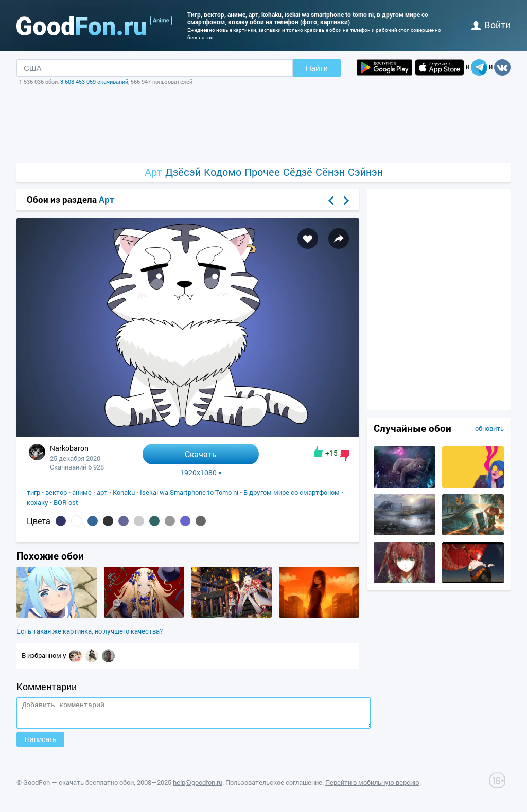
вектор (56, 492)
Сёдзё (298, 172)
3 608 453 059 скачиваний (94, 82)
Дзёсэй (183, 172)
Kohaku (124, 492)
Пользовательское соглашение (274, 787)
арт (102, 492)
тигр (33, 492)
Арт (153, 172)
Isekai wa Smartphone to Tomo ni (189, 492)
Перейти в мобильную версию (372, 787)
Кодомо (223, 172)
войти (491, 25)
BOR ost (66, 502)
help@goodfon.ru (198, 787)
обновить (489, 428)
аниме (82, 492)
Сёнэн (330, 172)
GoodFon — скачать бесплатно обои (78, 787)
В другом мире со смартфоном (292, 492)
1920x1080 (201, 473)
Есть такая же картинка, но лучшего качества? (90, 631)
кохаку (38, 502)
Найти (317, 68)
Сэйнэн (365, 172)
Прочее (262, 172)
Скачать (201, 454)
